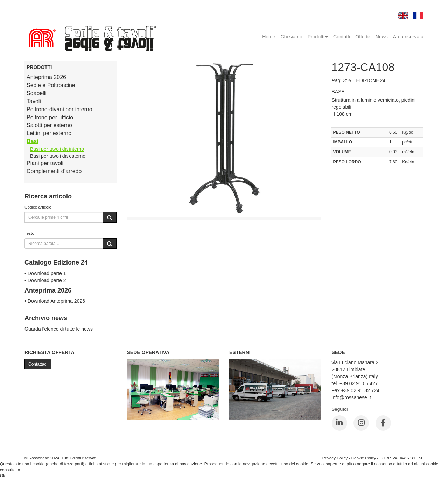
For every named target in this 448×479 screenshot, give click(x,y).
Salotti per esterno (49, 125)
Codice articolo (38, 207)
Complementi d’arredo (54, 171)
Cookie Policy (364, 458)
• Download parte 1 (45, 273)
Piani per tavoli (45, 163)
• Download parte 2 (45, 280)
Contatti (342, 37)
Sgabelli (37, 93)
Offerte (363, 37)
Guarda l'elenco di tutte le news (59, 329)
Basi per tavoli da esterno (58, 156)
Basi (33, 141)
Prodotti (318, 37)
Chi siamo (292, 37)
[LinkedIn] (339, 423)
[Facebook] (383, 423)
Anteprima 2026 (46, 77)
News (382, 37)
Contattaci (38, 364)
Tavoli (34, 101)
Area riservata (408, 37)
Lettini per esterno (49, 133)
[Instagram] (361, 423)
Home (269, 37)
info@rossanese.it (351, 397)
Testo (29, 233)
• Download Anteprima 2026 (55, 301)
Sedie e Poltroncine (51, 85)
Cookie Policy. (34, 470)
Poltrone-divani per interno (59, 109)
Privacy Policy (335, 458)
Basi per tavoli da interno (57, 149)
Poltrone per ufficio (50, 117)
